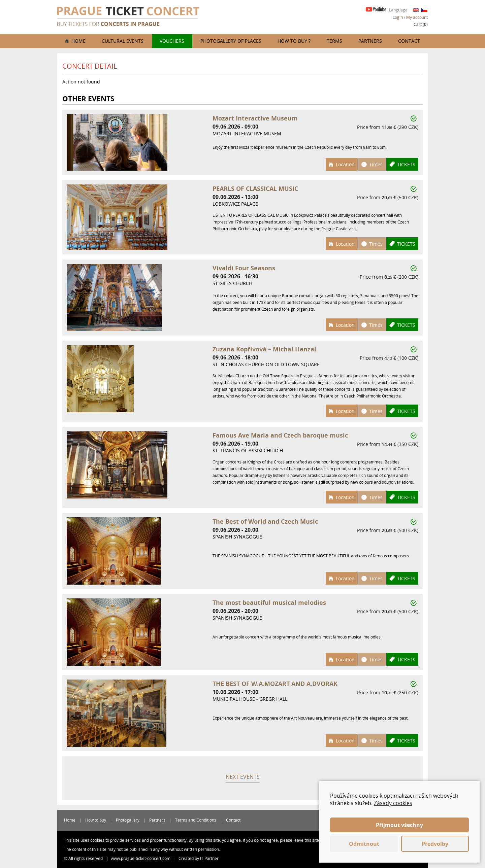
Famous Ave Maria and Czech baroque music (280, 435)
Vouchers (172, 41)
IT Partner (209, 858)
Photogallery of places (231, 41)
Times (376, 164)
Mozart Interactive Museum (255, 118)
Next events (243, 777)
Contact (409, 41)
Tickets (406, 164)
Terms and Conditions (196, 820)
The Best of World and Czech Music (265, 521)
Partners (370, 41)
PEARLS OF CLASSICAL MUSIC (255, 188)
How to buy (96, 820)
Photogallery (128, 820)
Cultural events (123, 41)
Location (345, 164)
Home (78, 41)
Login (398, 17)
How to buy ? (294, 41)
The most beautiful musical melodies (269, 602)
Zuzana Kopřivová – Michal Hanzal (264, 349)
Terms (334, 41)
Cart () (421, 24)
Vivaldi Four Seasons (244, 268)
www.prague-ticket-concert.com (141, 858)
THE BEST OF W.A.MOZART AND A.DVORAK (275, 684)
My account (417, 17)
